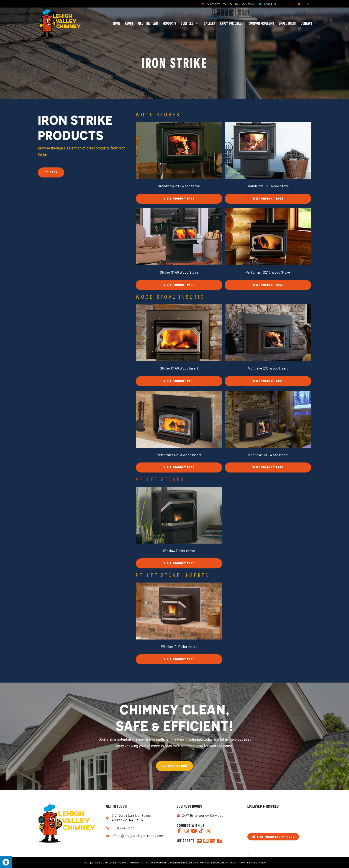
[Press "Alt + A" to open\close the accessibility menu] (6, 862)
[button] (179, 199)
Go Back (51, 172)
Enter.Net (203, 862)
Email (270, 4)
